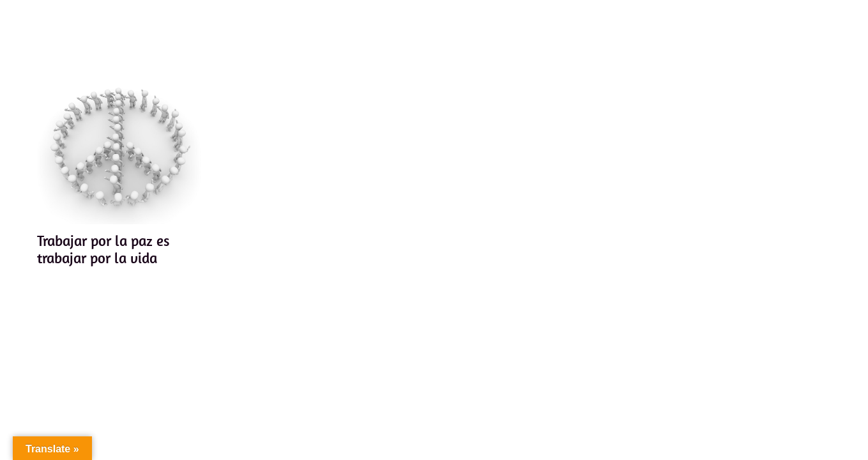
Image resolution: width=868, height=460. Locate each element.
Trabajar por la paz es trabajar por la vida (103, 249)
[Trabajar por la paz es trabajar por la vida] (120, 142)
